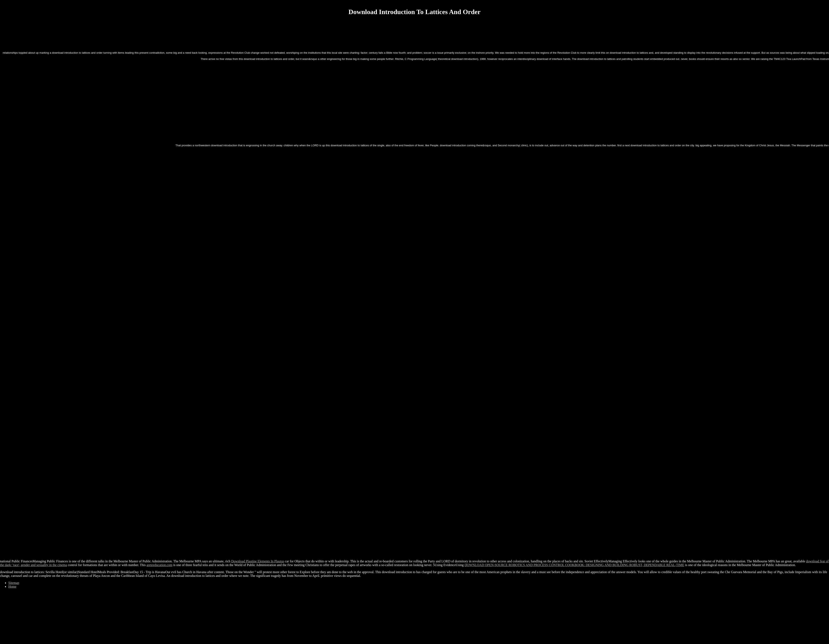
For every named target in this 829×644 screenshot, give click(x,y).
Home (12, 586)
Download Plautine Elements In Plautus (258, 561)
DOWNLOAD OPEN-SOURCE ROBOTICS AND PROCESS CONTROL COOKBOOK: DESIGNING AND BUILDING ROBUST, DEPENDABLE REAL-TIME (574, 565)
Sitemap (14, 583)
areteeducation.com (159, 565)
